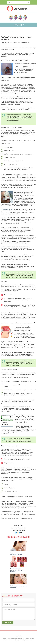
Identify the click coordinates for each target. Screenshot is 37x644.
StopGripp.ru (21, 9)
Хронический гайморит (7, 209)
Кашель (16, 21)
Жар (20, 21)
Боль (11, 21)
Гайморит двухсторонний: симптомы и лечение (18, 554)
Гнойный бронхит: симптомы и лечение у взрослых (17, 570)
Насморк (25, 21)
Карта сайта (18, 636)
